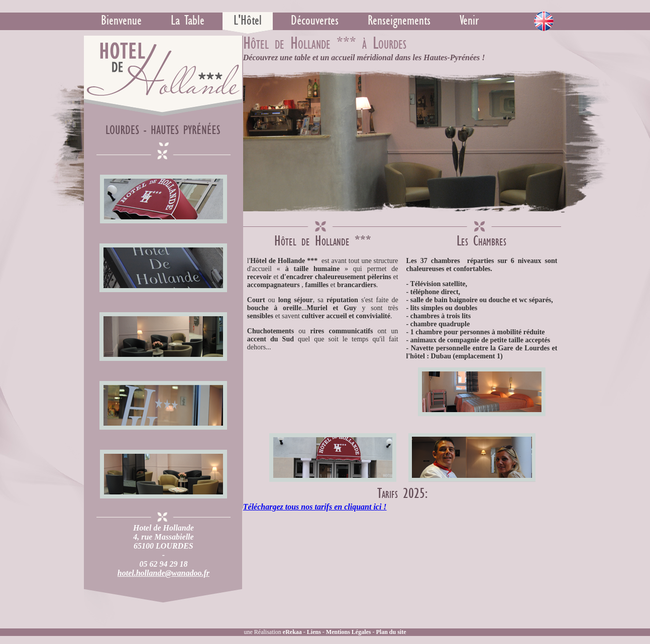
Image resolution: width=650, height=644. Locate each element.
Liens (314, 632)
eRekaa (292, 632)
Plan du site (391, 632)
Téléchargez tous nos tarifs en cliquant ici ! (315, 507)
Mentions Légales (349, 632)
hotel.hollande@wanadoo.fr (164, 573)
